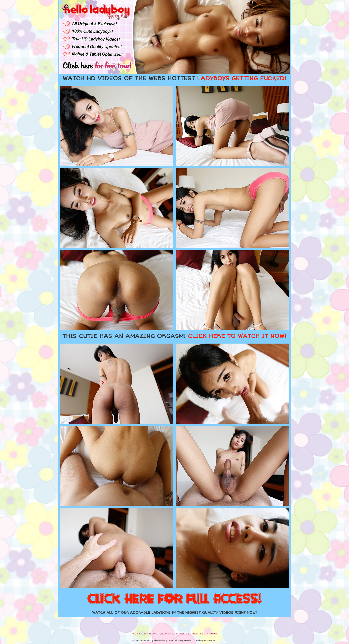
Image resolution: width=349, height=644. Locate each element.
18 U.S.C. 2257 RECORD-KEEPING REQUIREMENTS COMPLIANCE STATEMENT (174, 634)
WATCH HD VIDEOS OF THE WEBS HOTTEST (174, 78)
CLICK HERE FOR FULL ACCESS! (174, 599)
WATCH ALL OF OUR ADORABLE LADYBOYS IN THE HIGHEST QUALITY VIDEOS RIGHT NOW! (174, 613)
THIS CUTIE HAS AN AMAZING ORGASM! (174, 336)
